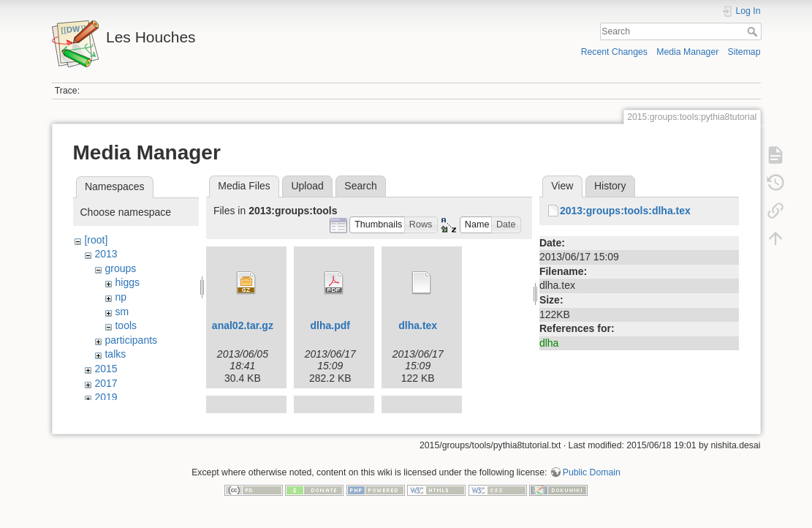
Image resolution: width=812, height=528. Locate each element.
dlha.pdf (330, 325)
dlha (549, 343)
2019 (106, 397)
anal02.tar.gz (243, 325)
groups (120, 268)
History (610, 186)
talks (115, 354)
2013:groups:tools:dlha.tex (625, 211)
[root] (96, 240)
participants (131, 340)
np (121, 297)
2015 (106, 369)
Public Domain (592, 480)
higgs (127, 282)
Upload (307, 186)
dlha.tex (418, 325)
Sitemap (744, 52)
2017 (106, 383)
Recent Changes (614, 52)
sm (122, 312)
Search (754, 31)
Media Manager (687, 52)
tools (126, 325)
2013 (106, 254)
